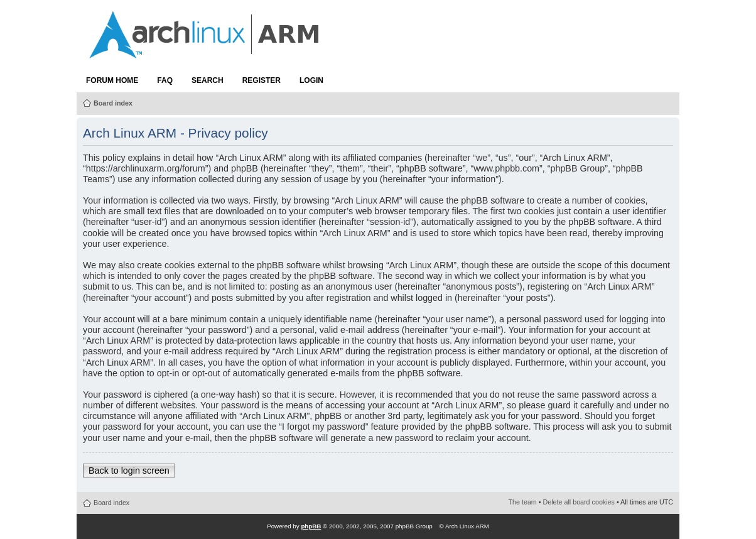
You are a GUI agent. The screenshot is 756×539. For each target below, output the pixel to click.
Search (208, 80)
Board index (113, 103)
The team (523, 502)
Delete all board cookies (579, 502)
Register (262, 80)
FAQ (165, 80)
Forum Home (112, 80)
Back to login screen (129, 471)
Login (311, 80)
